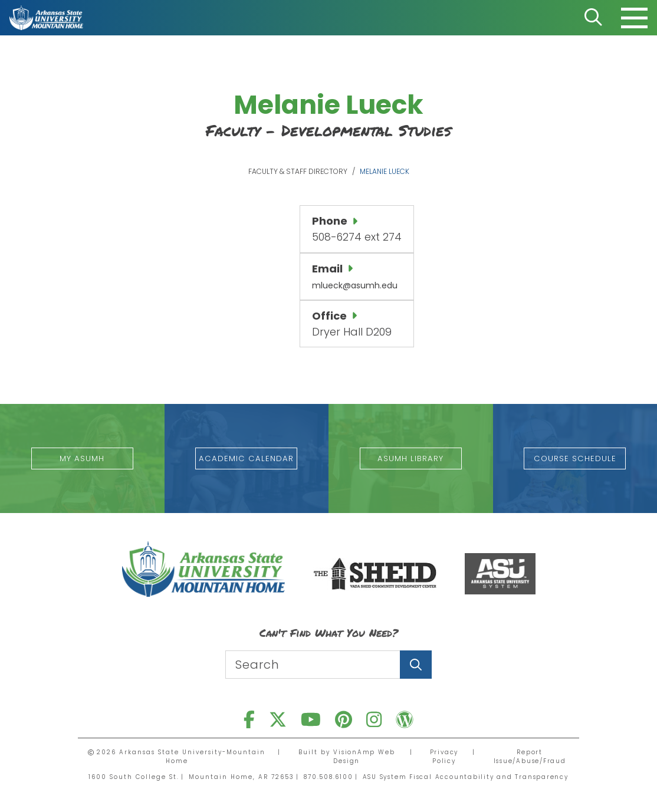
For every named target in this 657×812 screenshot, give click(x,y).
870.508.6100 (326, 776)
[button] (82, 458)
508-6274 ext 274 (357, 237)
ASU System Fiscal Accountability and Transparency (467, 776)
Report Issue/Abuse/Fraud (529, 757)
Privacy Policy (442, 757)
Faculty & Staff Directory (298, 171)
